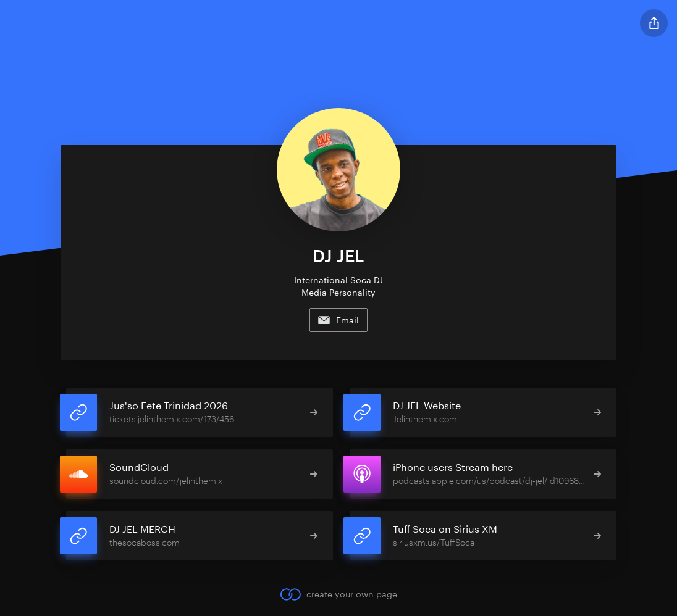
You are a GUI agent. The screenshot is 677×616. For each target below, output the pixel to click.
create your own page (338, 594)
